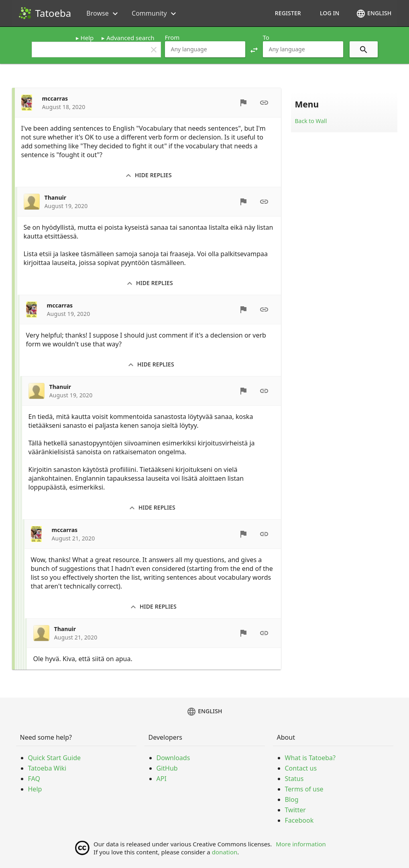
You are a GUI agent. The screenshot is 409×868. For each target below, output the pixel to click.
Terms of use (304, 789)
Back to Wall (311, 121)
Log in (330, 13)
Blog (292, 799)
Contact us (301, 768)
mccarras (55, 98)
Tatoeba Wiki (47, 768)
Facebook (299, 820)
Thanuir (56, 197)
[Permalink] (264, 103)
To (266, 37)
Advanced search (130, 38)
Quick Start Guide (55, 758)
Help (87, 38)
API (162, 779)
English (374, 14)
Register (288, 13)
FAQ (34, 779)
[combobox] (205, 49)
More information (301, 844)
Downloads (173, 758)
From (172, 37)
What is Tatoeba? (310, 758)
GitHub (167, 768)
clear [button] (154, 50)
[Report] (243, 103)
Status (294, 779)
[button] (254, 49)
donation (225, 852)
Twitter (295, 810)
